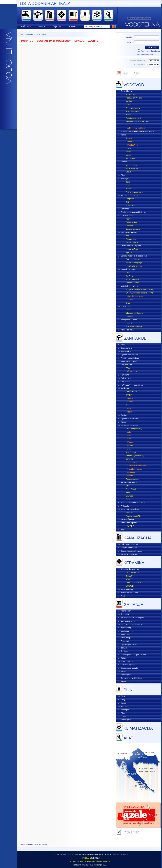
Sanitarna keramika (129, 482)
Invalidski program (135, 469)
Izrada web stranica (80, 865)
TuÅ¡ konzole (126, 378)
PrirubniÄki (133, 145)
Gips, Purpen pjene (135, 296)
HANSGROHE (132, 392)
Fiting (123, 700)
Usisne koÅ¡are (132, 249)
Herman (131, 398)
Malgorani (130, 199)
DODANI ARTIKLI (38, 844)
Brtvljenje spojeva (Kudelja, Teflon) (140, 289)
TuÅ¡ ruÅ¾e (126, 375)
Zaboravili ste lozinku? (146, 54)
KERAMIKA (134, 563)
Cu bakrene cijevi (128, 621)
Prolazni (129, 148)
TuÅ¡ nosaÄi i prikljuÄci (132, 385)
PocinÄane (131, 239)
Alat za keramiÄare (129, 593)
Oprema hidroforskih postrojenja (134, 256)
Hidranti (129, 323)
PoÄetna (25, 35)
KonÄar (130, 276)
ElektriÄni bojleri (128, 269)
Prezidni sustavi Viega (130, 358)
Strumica (129, 496)
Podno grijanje (127, 611)
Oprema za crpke (133, 229)
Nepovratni (130, 158)
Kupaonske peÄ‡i (133, 279)
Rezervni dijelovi (132, 283)
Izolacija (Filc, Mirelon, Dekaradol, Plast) (137, 131)
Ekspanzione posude (129, 668)
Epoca (130, 442)
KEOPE (129, 579)
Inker (128, 492)
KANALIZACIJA (138, 538)
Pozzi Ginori (131, 489)
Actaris (129, 189)
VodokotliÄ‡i (126, 351)
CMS (91, 865)
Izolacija (124, 648)
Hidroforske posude (129, 232)
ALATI (129, 738)
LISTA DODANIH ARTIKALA (45, 3)
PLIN (128, 690)
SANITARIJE (135, 338)
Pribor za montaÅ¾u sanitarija (133, 503)
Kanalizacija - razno (129, 554)
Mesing (129, 101)
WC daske (125, 506)
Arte (129, 432)
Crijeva (129, 310)
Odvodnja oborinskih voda (131, 551)
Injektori (129, 252)
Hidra (130, 412)
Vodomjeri (125, 179)
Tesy (128, 273)
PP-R (128, 125)
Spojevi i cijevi (126, 91)
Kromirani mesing (133, 108)
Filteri (123, 175)
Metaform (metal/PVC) (135, 456)
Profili (123, 596)
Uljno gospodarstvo (129, 644)
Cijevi (123, 696)
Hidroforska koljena (134, 266)
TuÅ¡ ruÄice (126, 365)
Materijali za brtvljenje (130, 286)
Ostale (128, 172)
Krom (128, 105)
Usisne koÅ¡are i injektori (131, 246)
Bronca (129, 115)
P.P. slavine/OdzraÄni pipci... (133, 618)
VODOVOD (134, 85)
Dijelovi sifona (126, 348)
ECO (128, 368)
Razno (123, 529)
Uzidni (128, 155)
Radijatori (125, 651)
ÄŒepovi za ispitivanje (137, 128)
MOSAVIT (130, 586)
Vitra (128, 486)
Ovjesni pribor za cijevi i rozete (133, 655)
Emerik (130, 402)
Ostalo (130, 445)
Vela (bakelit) (133, 462)
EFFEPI (129, 395)
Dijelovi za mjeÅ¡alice (129, 419)
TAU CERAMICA (133, 573)
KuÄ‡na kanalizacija (129, 548)
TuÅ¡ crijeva (126, 382)
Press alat (125, 641)
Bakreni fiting (126, 628)
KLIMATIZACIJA (138, 728)
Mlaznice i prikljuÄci (135, 313)
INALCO (129, 576)
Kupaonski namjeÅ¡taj (130, 509)
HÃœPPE (130, 526)
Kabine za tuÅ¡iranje (129, 523)
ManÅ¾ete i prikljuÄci (130, 361)
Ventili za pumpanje (134, 263)
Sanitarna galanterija (129, 425)
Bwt (127, 202)
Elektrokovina (131, 222)
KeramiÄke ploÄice (130, 569)
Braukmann (130, 205)
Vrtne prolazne (132, 168)
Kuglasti (129, 138)
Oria (129, 408)
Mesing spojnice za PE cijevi (137, 121)
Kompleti (129, 513)
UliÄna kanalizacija (129, 544)
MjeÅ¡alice (125, 388)
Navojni (130, 142)
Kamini (124, 671)
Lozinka (128, 42)
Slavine (124, 162)
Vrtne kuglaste (132, 165)
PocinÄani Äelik (134, 98)
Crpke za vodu (127, 215)
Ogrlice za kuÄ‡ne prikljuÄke (133, 212)
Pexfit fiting (125, 638)
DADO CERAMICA (134, 583)
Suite (129, 439)
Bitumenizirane (132, 242)
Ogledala (131, 472)
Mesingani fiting (127, 631)
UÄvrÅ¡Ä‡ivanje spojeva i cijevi (139, 293)
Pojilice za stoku (127, 330)
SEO (104, 865)
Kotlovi (123, 658)
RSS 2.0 (96, 858)
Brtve (128, 303)
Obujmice (130, 316)
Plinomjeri (125, 710)
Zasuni (128, 152)
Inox (127, 236)
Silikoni (130, 300)
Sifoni (123, 345)
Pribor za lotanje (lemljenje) (132, 624)
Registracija (155, 51)
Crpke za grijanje (128, 665)
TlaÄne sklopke (133, 259)
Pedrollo (129, 219)
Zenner (129, 185)
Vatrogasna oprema (129, 320)
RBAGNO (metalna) (134, 429)
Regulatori (125, 706)
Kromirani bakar (132, 111)
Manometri (125, 209)
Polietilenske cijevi (133, 118)
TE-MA (129, 449)
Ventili (123, 135)
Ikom (128, 182)
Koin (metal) (131, 452)
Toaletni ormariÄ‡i (133, 516)
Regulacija (125, 614)
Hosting (98, 865)
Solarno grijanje (127, 661)
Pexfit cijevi (125, 634)
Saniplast (129, 459)
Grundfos (129, 226)
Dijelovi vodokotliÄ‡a (129, 355)
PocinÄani (131, 94)
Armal (128, 405)
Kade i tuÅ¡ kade (127, 519)
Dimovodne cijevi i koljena (131, 678)
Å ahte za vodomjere (134, 192)
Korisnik (128, 37)
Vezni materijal (127, 589)
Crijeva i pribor (127, 306)
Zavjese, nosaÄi (133, 479)
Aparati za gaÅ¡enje (134, 326)
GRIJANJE (133, 605)
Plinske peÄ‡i (126, 675)
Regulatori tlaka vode (129, 195)
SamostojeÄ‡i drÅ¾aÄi (138, 466)
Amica (130, 435)
